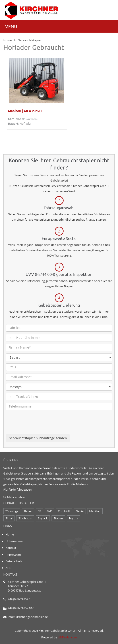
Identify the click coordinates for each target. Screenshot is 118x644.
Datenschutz (14, 561)
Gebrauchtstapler (29, 40)
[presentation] (40, 426)
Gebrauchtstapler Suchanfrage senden (38, 438)
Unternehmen (15, 541)
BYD (50, 511)
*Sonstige (12, 511)
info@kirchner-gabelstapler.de (28, 617)
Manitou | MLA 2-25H (25, 111)
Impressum (13, 554)
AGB (8, 568)
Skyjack (43, 518)
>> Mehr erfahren (15, 497)
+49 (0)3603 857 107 (21, 608)
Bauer (28, 511)
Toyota (73, 518)
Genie (80, 511)
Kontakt (11, 548)
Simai (9, 518)
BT (39, 511)
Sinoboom (25, 518)
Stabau (58, 518)
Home (7, 40)
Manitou (95, 511)
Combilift (64, 511)
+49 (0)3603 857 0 (19, 599)
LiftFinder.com (67, 637)
